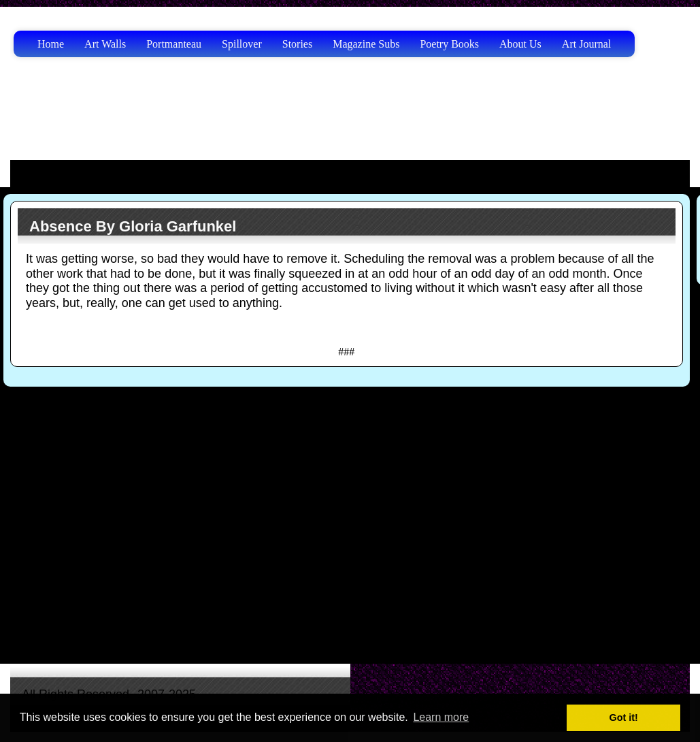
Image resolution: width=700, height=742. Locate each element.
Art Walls (105, 44)
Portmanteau (174, 44)
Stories (297, 44)
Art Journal (586, 44)
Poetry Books (449, 44)
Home (51, 44)
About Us (520, 44)
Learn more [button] (441, 717)
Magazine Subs (366, 44)
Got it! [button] (624, 717)
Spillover (242, 44)
